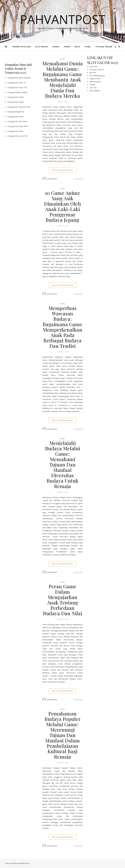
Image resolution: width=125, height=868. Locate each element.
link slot (93, 72)
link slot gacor (95, 81)
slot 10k (93, 87)
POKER (67, 47)
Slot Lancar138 (21, 136)
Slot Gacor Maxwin (23, 78)
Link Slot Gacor (21, 121)
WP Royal (26, 863)
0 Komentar (78, 179)
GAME (63, 59)
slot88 (92, 85)
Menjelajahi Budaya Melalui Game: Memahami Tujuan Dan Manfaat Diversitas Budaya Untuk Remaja (63, 464)
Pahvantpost (63, 19)
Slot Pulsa (19, 131)
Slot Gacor (19, 117)
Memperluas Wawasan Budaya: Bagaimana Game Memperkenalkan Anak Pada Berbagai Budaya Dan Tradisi (63, 327)
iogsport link (95, 78)
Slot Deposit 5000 (23, 107)
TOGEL (88, 47)
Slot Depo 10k (21, 87)
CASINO (56, 47)
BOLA (77, 47)
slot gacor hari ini (97, 69)
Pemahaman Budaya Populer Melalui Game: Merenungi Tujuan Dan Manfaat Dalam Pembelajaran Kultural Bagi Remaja (62, 735)
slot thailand (95, 91)
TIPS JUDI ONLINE (104, 47)
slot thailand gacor (97, 75)
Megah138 (20, 112)
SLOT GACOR (41, 47)
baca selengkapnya (63, 170)
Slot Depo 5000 (22, 126)
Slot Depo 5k (20, 83)
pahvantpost (52, 179)
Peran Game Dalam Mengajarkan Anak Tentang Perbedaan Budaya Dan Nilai (62, 600)
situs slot (94, 66)
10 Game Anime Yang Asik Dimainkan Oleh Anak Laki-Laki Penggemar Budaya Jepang (62, 206)
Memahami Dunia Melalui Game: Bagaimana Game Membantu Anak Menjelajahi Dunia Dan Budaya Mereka (62, 79)
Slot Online (19, 97)
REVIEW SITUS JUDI (22, 47)
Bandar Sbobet (21, 92)
